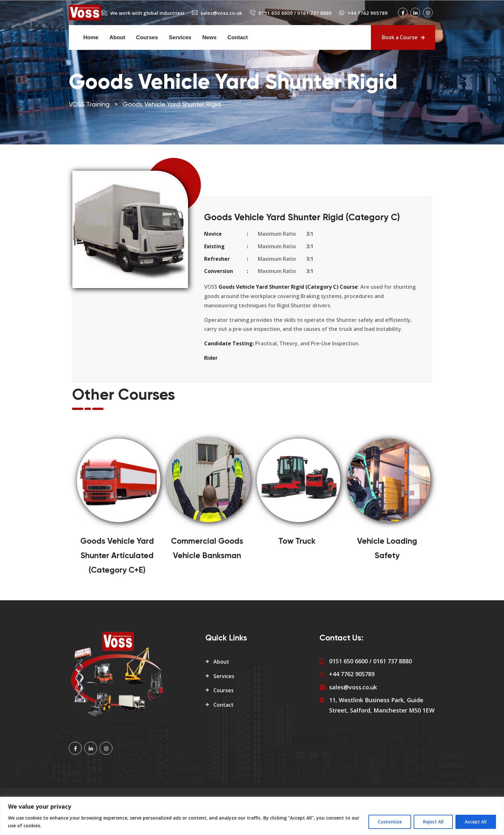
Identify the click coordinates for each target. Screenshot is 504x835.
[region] (252, 816)
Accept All (476, 822)
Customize (390, 822)
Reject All (433, 822)
